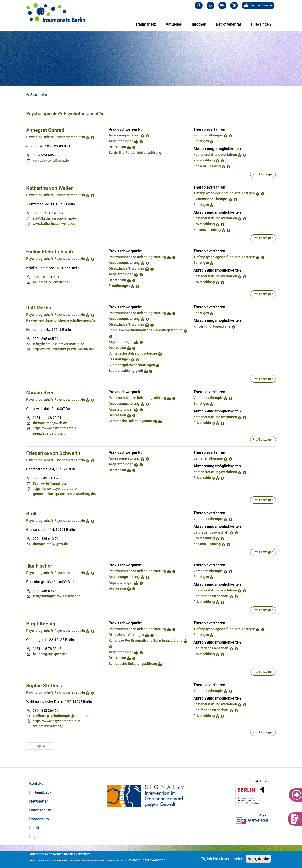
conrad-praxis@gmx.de (51, 160)
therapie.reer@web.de (50, 423)
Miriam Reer (40, 393)
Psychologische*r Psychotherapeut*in (65, 114)
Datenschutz (40, 810)
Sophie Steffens (44, 686)
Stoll (31, 514)
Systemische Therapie (211, 199)
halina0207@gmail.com (51, 282)
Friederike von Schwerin (53, 453)
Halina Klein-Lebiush (49, 252)
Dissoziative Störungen (126, 268)
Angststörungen (121, 141)
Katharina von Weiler (49, 188)
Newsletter (39, 801)
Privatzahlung (204, 160)
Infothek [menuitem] (199, 24)
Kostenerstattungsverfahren (215, 154)
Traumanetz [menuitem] (146, 24)
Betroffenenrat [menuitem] (229, 24)
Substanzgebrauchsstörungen (132, 365)
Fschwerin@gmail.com (51, 483)
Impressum (39, 819)
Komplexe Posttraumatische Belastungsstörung (146, 330)
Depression (117, 147)
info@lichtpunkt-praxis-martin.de (59, 344)
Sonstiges (201, 141)
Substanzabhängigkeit (126, 371)
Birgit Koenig (41, 624)
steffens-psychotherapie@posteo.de (61, 716)
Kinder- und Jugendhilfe (212, 326)
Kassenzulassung (207, 166)
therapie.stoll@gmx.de (50, 544)
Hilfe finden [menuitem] (261, 24)
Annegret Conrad (45, 130)
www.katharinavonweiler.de (54, 224)
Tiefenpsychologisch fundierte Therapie (224, 193)
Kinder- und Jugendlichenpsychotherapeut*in (61, 320)
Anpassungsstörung (124, 135)
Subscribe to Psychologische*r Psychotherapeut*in (28, 754)
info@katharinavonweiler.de (54, 218)
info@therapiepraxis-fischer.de (57, 596)
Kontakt (36, 784)
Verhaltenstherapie (208, 135)
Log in (34, 837)
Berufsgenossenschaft (211, 532)
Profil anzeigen (263, 174)
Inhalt (34, 828)
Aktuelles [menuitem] (174, 24)
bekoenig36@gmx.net (50, 654)
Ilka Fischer (39, 566)
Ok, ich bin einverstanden (222, 859)
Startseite (39, 95)
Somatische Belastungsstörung (133, 353)
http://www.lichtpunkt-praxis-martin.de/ (63, 349)
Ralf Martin (39, 308)
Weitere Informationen (147, 860)
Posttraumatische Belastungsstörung (137, 257)
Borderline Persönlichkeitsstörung (135, 153)
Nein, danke (258, 859)
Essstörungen (119, 286)
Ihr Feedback (40, 792)
